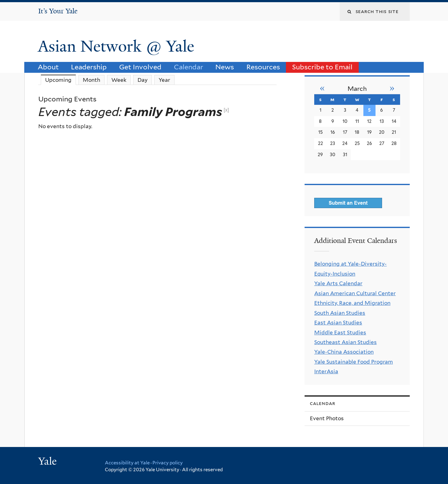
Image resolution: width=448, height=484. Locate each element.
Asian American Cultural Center (355, 293)
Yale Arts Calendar (338, 283)
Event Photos (327, 418)
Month (91, 80)
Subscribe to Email (322, 67)
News (225, 67)
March (357, 89)
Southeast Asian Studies (345, 342)
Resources (263, 67)
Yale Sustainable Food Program (354, 362)
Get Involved (140, 67)
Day (142, 80)
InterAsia (326, 371)
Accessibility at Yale (127, 463)
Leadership (89, 67)
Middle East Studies (340, 333)
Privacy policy (168, 463)
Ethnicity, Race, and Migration (352, 303)
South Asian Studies (340, 313)
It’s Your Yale (58, 11)
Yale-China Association (344, 352)
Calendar (189, 67)
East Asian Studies (338, 323)
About (48, 67)
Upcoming (61, 80)
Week (119, 80)
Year (164, 80)
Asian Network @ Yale (118, 46)
